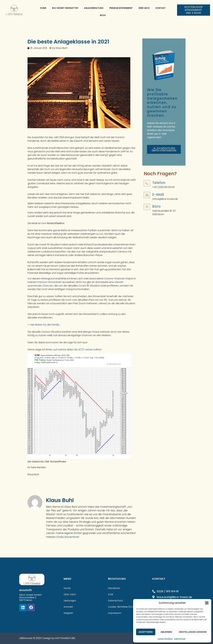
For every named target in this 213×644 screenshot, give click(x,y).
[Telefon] (147, 186)
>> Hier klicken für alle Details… (44, 325)
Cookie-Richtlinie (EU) (121, 607)
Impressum (115, 613)
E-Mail (158, 197)
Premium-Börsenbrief (50, 282)
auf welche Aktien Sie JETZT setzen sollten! (78, 350)
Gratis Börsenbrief (68, 537)
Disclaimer (114, 588)
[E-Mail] (147, 198)
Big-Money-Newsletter (65, 8)
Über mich (144, 8)
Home (43, 8)
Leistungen (70, 601)
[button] (207, 603)
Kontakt (161, 8)
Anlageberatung (94, 8)
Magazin (68, 613)
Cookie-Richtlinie (165, 639)
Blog (103, 15)
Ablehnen (166, 632)
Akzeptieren (146, 632)
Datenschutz (180, 639)
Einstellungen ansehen (193, 632)
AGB (110, 594)
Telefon (159, 185)
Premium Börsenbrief (121, 8)
